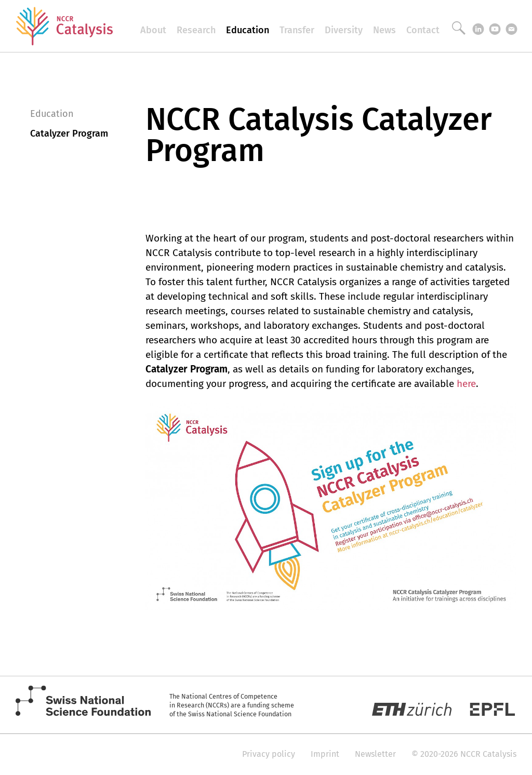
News (384, 30)
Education (248, 30)
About (153, 30)
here (466, 384)
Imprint (325, 754)
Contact (423, 30)
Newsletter (375, 754)
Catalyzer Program (69, 133)
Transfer (297, 30)
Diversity (344, 30)
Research (196, 30)
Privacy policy (269, 754)
